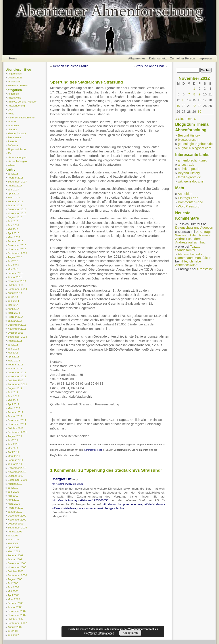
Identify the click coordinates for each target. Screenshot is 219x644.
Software (13, 145)
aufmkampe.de (189, 169)
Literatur (12, 129)
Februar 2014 (15, 317)
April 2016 (13, 233)
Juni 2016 (13, 225)
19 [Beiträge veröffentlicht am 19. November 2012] (178, 106)
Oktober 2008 (16, 571)
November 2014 (17, 281)
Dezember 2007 (17, 611)
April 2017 (13, 193)
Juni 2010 (13, 492)
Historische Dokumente (21, 117)
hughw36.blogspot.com (195, 148)
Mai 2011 (13, 448)
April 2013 (13, 356)
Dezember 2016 (17, 209)
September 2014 (17, 289)
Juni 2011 (13, 444)
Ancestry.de (14, 98)
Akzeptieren (130, 633)
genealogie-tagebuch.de (195, 144)
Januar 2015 (15, 277)
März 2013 (14, 360)
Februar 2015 (15, 273)
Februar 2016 (15, 241)
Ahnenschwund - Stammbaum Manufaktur (193, 256)
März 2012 (14, 408)
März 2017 (14, 197)
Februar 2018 (15, 178)
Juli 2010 (13, 488)
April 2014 (13, 309)
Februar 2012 (15, 412)
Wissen (12, 165)
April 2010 (13, 500)
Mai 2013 (13, 352)
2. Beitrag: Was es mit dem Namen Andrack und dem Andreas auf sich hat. (193, 237)
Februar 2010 (15, 508)
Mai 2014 (13, 305)
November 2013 (17, 329)
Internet (12, 121)
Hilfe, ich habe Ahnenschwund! (188, 263)
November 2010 (17, 472)
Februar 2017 (15, 201)
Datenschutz (158, 58)
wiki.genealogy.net (191, 181)
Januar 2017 (15, 205)
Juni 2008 (13, 587)
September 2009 (17, 527)
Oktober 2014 (16, 285)
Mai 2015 (13, 269)
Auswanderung (16, 105)
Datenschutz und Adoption (194, 228)
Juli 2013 (13, 345)
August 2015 (15, 257)
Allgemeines (137, 58)
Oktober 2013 (16, 333)
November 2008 (17, 567)
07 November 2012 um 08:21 (68, 484)
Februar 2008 (15, 603)
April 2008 (13, 595)
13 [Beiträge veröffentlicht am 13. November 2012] (184, 100)
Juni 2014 (13, 301)
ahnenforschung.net (192, 160)
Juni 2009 (13, 539)
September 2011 (17, 432)
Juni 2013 (13, 349)
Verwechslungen (17, 161)
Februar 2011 (15, 460)
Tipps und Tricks (17, 149)
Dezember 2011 (17, 420)
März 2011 (14, 456)
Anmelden (185, 194)
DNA (11, 109)
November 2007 (17, 615)
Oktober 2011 (16, 428)
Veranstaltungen (17, 157)
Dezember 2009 (17, 516)
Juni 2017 (13, 189)
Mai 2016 (13, 229)
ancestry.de (186, 165)
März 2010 (14, 504)
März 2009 (14, 551)
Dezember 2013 (17, 325)
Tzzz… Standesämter (188, 248)
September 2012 (17, 384)
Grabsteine (205, 269)
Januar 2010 (15, 512)
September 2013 (17, 337)
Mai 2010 (13, 496)
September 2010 (17, 480)
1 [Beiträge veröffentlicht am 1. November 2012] (194, 89)
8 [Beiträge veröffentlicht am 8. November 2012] (194, 94)
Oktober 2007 (16, 619)
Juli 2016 (13, 221)
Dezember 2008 (17, 563)
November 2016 (17, 213)
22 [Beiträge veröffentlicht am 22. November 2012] (194, 106)
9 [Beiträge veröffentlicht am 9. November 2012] (200, 94)
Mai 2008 (13, 591)
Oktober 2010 (16, 476)
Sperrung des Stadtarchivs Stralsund (87, 82)
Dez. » (191, 119)
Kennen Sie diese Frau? (70, 66)
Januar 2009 (15, 559)
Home (13, 58)
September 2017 (17, 181)
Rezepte (13, 141)
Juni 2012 (13, 396)
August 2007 (15, 627)
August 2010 (15, 484)
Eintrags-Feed (188, 198)
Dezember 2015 (17, 245)
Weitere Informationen (101, 633)
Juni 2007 (13, 635)
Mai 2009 (13, 543)
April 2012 (13, 404)
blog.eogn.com (188, 140)
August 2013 (15, 341)
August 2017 (15, 185)
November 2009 (17, 520)
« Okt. (180, 119)
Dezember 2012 (17, 372)
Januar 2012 (15, 416)
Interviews (14, 125)
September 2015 (17, 253)
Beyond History (189, 135)
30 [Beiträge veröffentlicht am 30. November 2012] (200, 112)
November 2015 (17, 249)
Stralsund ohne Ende (150, 66)
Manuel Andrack (17, 133)
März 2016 (14, 237)
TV (9, 153)
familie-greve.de (189, 177)
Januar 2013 (15, 368)
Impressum (207, 58)
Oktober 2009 (16, 523)
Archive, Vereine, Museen (22, 102)
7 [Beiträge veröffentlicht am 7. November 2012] (189, 94)
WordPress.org (189, 206)
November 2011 (17, 424)
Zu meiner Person (183, 58)
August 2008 (15, 579)
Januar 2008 (15, 607)
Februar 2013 (15, 364)
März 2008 (14, 599)
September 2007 (17, 623)
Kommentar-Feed (93, 450)
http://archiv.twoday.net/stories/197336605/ (80, 500)
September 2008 (17, 575)
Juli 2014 (13, 297)
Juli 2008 (13, 583)
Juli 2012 (13, 392)
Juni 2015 (13, 265)
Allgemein (13, 94)
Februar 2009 (15, 555)
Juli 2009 (13, 535)
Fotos (11, 113)
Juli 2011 (13, 440)
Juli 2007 (13, 631)
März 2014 (14, 313)
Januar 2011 (15, 464)
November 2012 (17, 376)
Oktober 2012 (16, 380)
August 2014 (15, 293)
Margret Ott (62, 479)
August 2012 (15, 388)
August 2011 (15, 436)
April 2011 (13, 452)
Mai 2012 (13, 400)
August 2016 (15, 217)
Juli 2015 (13, 261)
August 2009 (15, 531)
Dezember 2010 (17, 468)
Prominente (14, 137)
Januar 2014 (15, 321)
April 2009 (13, 547)
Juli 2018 (13, 174)
